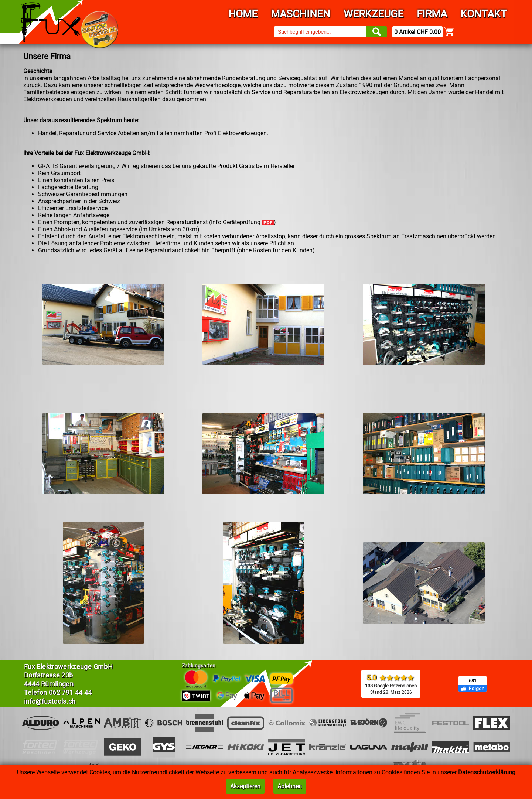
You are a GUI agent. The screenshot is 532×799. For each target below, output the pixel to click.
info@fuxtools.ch (50, 701)
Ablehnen (290, 786)
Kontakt (484, 14)
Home (243, 14)
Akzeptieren (245, 786)
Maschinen (301, 14)
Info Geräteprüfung (242, 222)
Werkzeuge (374, 14)
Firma (432, 14)
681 (473, 681)
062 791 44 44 (70, 692)
